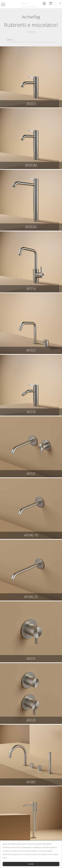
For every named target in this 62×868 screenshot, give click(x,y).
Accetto (31, 864)
